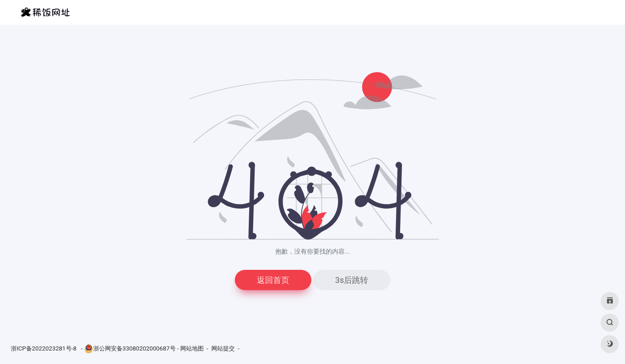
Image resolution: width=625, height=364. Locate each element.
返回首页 (273, 280)
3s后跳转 (352, 280)
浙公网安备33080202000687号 (135, 348)
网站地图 (192, 348)
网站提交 (223, 348)
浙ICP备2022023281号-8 (44, 348)
